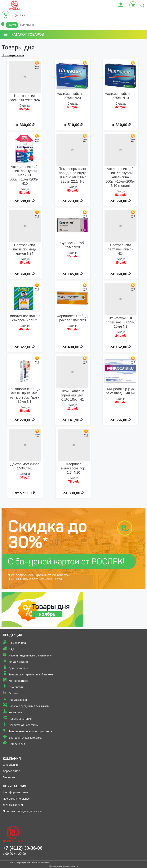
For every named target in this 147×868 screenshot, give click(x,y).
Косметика (15, 712)
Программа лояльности (18, 799)
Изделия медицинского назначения (31, 656)
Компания (12, 759)
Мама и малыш (18, 662)
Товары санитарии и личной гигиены (31, 674)
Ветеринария (17, 744)
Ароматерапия (18, 700)
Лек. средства (17, 643)
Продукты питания (20, 719)
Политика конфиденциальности (23, 811)
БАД (11, 649)
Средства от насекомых (23, 725)
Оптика (13, 693)
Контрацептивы (18, 681)
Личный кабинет (13, 805)
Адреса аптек (11, 771)
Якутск (12, 25)
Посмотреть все (13, 55)
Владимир (27, 25)
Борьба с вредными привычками (29, 706)
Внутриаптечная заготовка (25, 738)
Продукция (12, 635)
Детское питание (19, 668)
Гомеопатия (16, 687)
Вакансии (9, 777)
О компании (10, 765)
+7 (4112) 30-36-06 (25, 15)
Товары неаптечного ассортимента (30, 731)
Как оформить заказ (15, 792)
